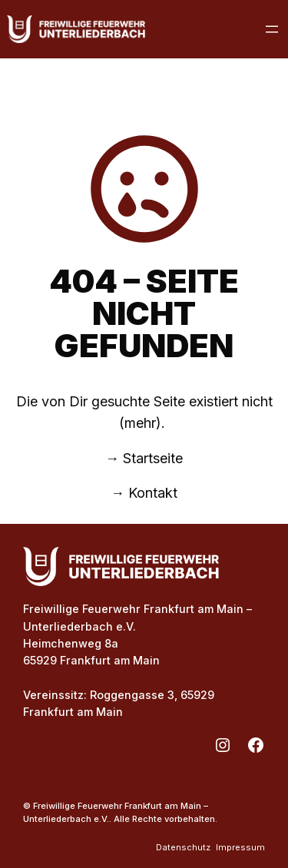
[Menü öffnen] (272, 29)
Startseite (153, 458)
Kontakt (153, 493)
